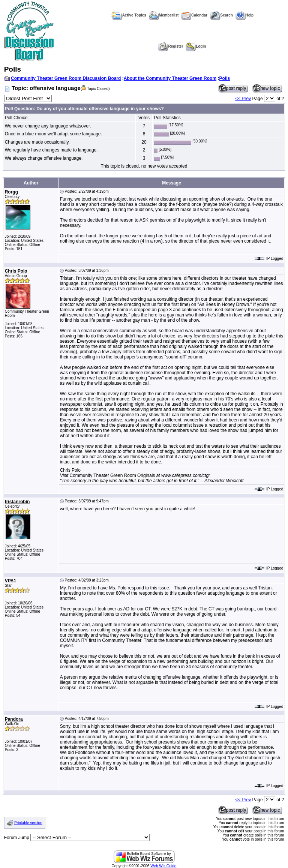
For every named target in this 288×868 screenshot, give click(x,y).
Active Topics (128, 15)
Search (221, 15)
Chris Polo (16, 271)
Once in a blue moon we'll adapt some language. (53, 134)
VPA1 (10, 581)
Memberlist (164, 15)
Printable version (28, 823)
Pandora (14, 719)
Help (245, 15)
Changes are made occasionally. (37, 142)
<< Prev (243, 99)
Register (170, 46)
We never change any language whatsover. (48, 126)
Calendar (194, 15)
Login (196, 46)
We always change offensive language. (44, 158)
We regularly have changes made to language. (51, 150)
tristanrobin (17, 502)
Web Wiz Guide (163, 866)
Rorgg (11, 192)
